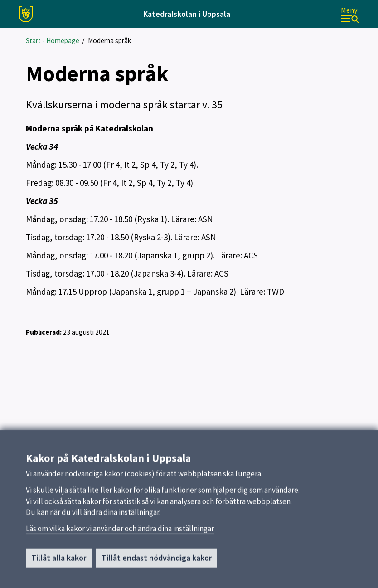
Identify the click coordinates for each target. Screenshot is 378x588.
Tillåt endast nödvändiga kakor (157, 561)
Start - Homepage (53, 41)
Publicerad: (44, 332)
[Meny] (350, 14)
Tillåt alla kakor (59, 561)
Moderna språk (109, 41)
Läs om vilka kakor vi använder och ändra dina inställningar (120, 532)
